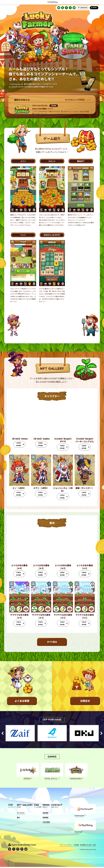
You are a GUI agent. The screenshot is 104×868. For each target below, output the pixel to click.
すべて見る (52, 642)
